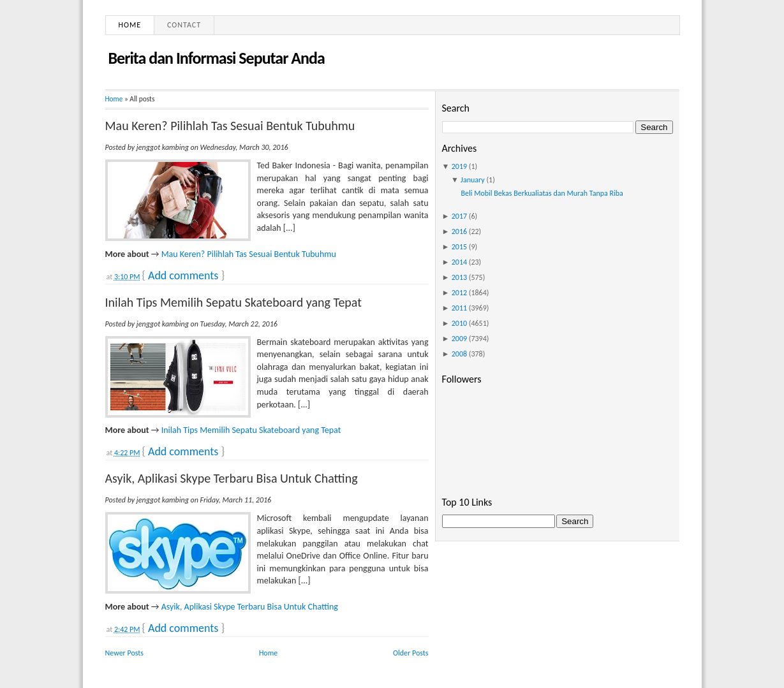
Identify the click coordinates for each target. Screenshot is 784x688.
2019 (459, 166)
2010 (459, 323)
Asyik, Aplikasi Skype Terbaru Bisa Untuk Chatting (232, 478)
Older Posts (410, 653)
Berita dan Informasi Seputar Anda (217, 58)
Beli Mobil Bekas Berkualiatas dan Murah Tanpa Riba (542, 193)
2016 (459, 231)
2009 (459, 339)
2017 (459, 216)
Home (130, 25)
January (473, 180)
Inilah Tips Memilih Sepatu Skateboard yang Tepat (233, 302)
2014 (459, 262)
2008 (459, 354)
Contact (184, 25)
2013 (459, 277)
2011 (459, 308)
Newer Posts (125, 653)
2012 (459, 293)
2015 (459, 247)
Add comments (183, 275)
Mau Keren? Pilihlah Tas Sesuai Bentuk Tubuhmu (230, 126)
